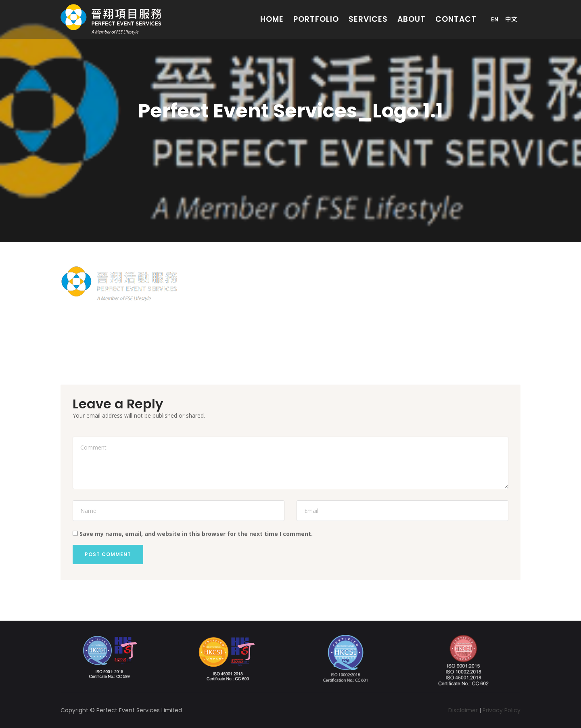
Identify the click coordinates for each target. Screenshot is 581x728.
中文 (511, 19)
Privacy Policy (502, 710)
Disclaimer (463, 710)
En (495, 19)
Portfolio (316, 19)
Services (368, 19)
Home (272, 19)
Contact (456, 19)
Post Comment (108, 554)
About (412, 19)
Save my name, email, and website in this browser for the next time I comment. (196, 534)
